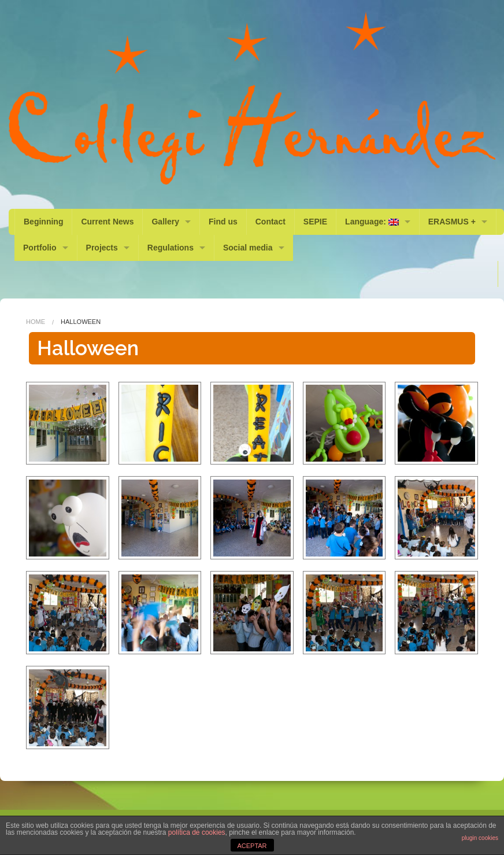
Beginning (43, 222)
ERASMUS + (452, 222)
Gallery (165, 222)
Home (36, 322)
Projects (102, 248)
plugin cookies (480, 838)
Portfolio (40, 248)
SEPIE (315, 222)
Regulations (171, 248)
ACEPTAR (252, 846)
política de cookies (197, 832)
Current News (107, 222)
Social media (248, 248)
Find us (223, 222)
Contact (270, 222)
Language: (372, 222)
